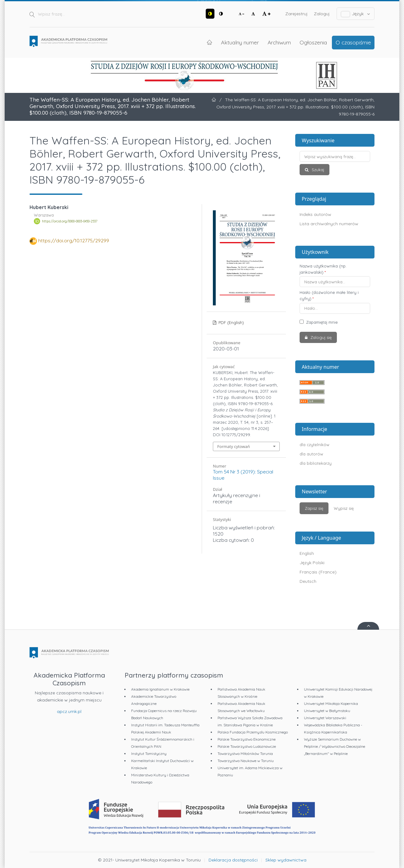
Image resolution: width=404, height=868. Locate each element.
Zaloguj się (320, 337)
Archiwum (279, 42)
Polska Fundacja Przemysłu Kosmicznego (253, 732)
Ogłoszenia (313, 42)
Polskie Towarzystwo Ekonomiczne (247, 739)
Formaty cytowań (234, 446)
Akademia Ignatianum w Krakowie (160, 689)
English (307, 553)
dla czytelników (314, 445)
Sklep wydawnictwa (286, 860)
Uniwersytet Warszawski (325, 718)
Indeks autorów (315, 214)
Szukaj (317, 170)
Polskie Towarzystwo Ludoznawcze (247, 746)
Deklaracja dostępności (233, 860)
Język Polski (312, 563)
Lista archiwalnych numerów (329, 224)
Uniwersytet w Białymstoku (327, 711)
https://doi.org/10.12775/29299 (74, 240)
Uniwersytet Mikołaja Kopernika (331, 704)
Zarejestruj (296, 14)
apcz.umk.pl (69, 711)
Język (356, 14)
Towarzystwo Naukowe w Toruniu (246, 761)
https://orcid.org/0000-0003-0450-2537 (70, 221)
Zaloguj (322, 14)
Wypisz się (344, 508)
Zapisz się (314, 508)
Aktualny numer (240, 42)
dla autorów (311, 454)
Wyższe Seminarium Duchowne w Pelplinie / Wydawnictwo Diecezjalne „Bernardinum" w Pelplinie (335, 746)
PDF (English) (231, 322)
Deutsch (308, 581)
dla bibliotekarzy (316, 463)
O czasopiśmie (353, 42)
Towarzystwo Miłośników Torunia (245, 754)
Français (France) (318, 572)
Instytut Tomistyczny (149, 754)
